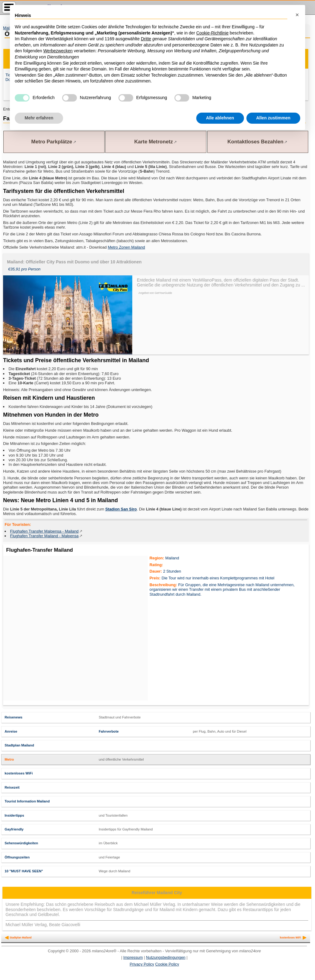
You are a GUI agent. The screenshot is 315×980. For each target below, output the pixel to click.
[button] (297, 15)
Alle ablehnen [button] (220, 118)
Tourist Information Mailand (27, 801)
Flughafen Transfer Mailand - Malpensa (44, 536)
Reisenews (14, 717)
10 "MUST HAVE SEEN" (24, 871)
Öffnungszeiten (17, 857)
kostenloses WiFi (19, 773)
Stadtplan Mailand (19, 745)
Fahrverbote (109, 731)
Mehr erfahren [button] (39, 118)
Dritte (146, 39)
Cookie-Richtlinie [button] (212, 33)
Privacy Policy (142, 964)
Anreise (11, 731)
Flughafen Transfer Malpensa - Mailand (44, 531)
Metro (9, 759)
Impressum (133, 957)
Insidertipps (14, 815)
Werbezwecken (58, 51)
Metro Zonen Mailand (127, 247)
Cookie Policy (167, 964)
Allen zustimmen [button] (273, 118)
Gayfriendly (14, 829)
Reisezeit (12, 787)
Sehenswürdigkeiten (21, 843)
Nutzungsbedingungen (166, 957)
